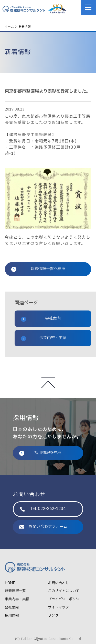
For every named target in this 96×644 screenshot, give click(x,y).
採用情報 (12, 615)
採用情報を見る (40, 453)
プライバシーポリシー (66, 599)
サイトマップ (58, 607)
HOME (10, 583)
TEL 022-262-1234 (43, 509)
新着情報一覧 (15, 591)
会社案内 (41, 319)
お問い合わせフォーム (43, 527)
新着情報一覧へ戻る (38, 269)
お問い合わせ (59, 583)
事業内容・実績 (44, 338)
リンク (53, 615)
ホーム (9, 26)
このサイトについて (64, 591)
